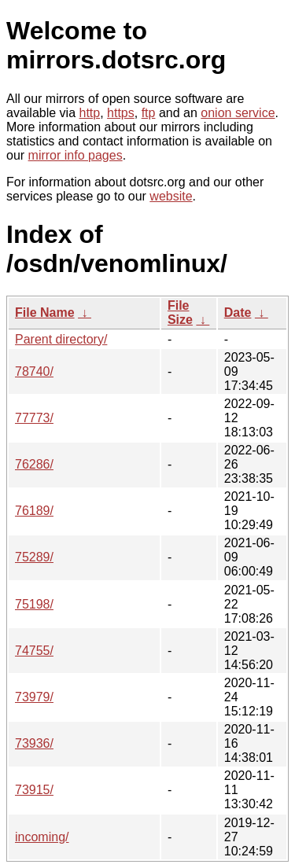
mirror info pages (76, 155)
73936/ (34, 743)
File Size (180, 313)
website (171, 196)
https (121, 113)
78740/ (34, 371)
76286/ (34, 464)
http (90, 113)
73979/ (34, 697)
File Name (45, 313)
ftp (149, 113)
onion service (238, 113)
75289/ (34, 557)
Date (238, 313)
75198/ (34, 604)
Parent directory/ (61, 339)
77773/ (34, 418)
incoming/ (42, 837)
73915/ (34, 790)
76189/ (34, 511)
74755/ (34, 651)
